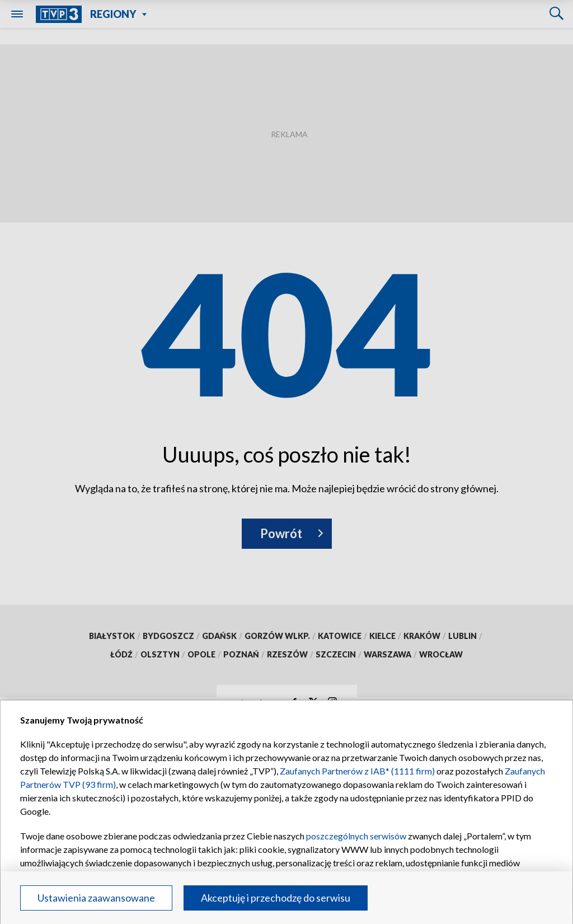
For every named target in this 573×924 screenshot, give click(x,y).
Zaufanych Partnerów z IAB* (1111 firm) (357, 771)
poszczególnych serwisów (356, 836)
